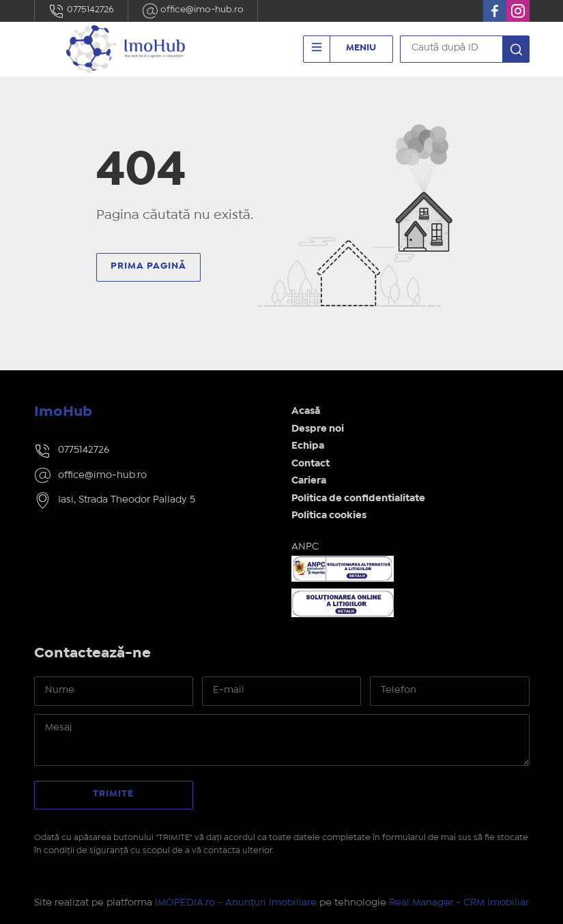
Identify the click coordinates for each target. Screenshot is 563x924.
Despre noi (318, 429)
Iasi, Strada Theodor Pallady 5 (127, 500)
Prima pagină (148, 266)
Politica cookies (329, 516)
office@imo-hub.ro (193, 11)
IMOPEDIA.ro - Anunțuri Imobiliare (236, 903)
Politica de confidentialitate (358, 498)
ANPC (305, 547)
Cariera (309, 481)
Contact (311, 464)
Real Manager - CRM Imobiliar (459, 903)
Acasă (306, 411)
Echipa (308, 446)
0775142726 (81, 11)
